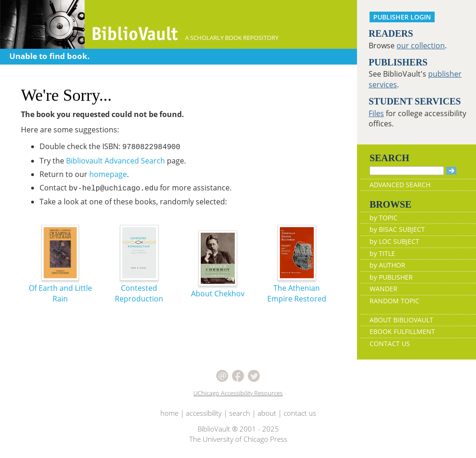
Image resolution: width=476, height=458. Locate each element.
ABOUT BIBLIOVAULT (401, 320)
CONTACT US (390, 343)
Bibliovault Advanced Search (116, 161)
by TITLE (382, 253)
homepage (108, 174)
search (240, 413)
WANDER (383, 289)
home (169, 413)
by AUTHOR (387, 265)
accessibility (204, 413)
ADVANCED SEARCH (400, 185)
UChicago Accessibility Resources (238, 393)
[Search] (407, 171)
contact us (300, 413)
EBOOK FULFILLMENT (402, 331)
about (267, 413)
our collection (421, 46)
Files (376, 113)
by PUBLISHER (391, 277)
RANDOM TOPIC (394, 301)
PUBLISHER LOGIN (402, 17)
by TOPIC (383, 218)
